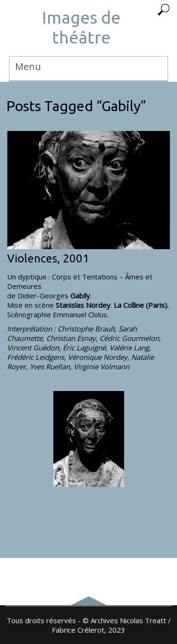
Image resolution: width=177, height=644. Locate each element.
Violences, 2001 (48, 258)
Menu (28, 66)
